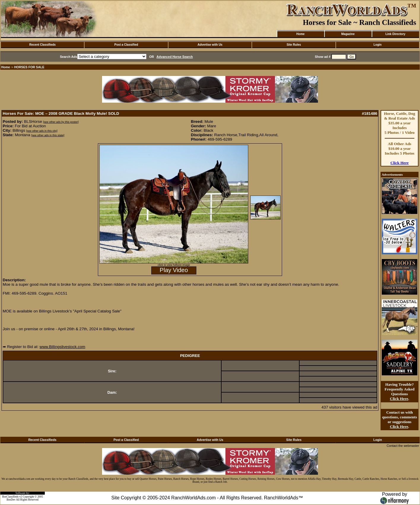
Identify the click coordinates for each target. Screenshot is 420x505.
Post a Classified (126, 45)
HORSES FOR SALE (29, 67)
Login (377, 45)
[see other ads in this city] (42, 131)
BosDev (11, 500)
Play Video (174, 270)
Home (300, 34)
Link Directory (395, 34)
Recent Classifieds (43, 45)
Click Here (400, 163)
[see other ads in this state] (48, 135)
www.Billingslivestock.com (62, 347)
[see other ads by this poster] (61, 122)
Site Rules (294, 45)
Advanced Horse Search (175, 57)
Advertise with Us (210, 45)
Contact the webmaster (403, 446)
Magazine (348, 34)
